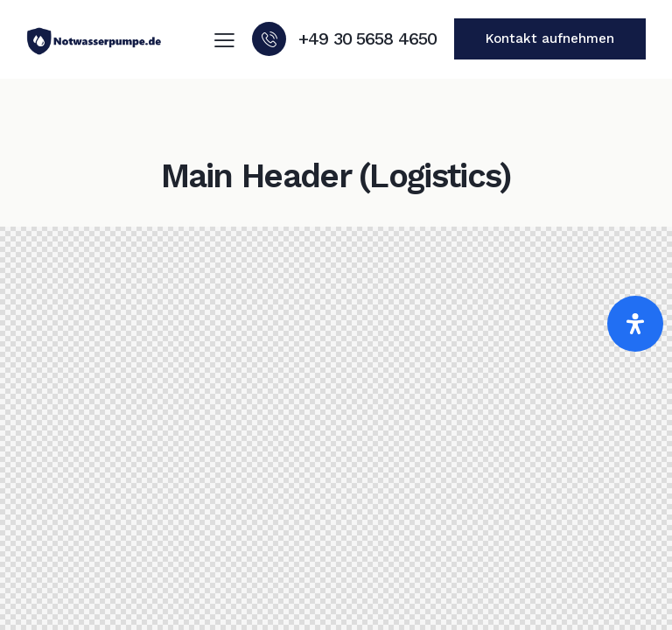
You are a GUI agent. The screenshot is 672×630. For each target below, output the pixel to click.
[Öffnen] (635, 324)
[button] (224, 40)
